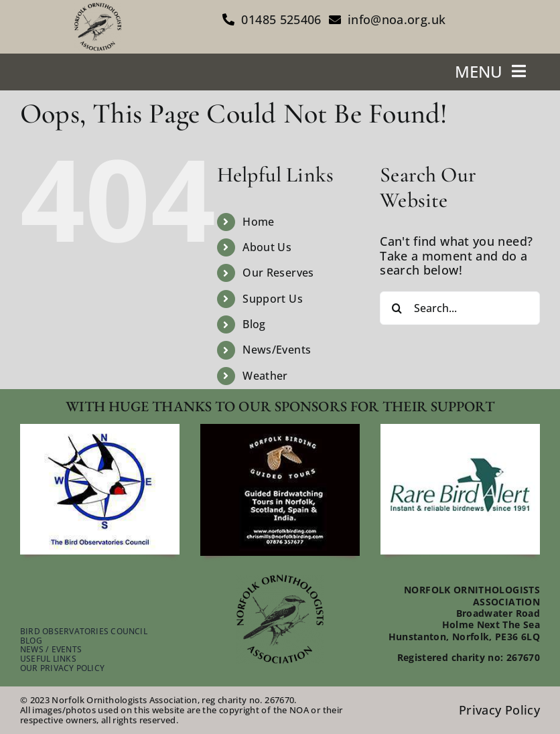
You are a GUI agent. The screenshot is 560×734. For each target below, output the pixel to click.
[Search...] (460, 308)
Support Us (273, 299)
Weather (265, 376)
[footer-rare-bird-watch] (460, 430)
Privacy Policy (499, 710)
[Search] (397, 308)
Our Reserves (278, 273)
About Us (267, 247)
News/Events (277, 350)
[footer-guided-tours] (280, 430)
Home (258, 222)
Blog (254, 324)
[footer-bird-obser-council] (100, 430)
